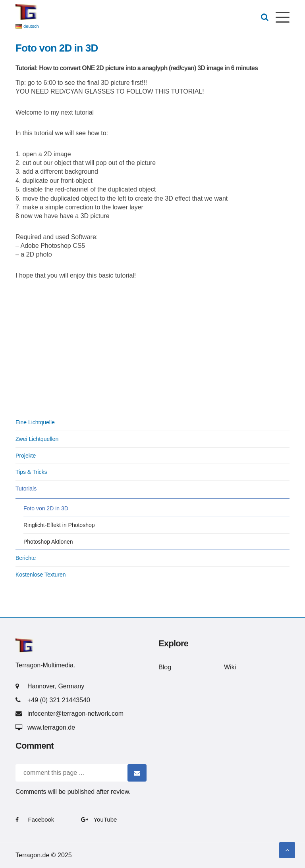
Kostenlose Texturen (41, 575)
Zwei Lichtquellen (37, 439)
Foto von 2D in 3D (46, 508)
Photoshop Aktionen (48, 542)
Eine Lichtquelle (35, 422)
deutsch (31, 26)
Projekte (26, 456)
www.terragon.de (51, 727)
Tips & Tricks (31, 472)
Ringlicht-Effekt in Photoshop (59, 525)
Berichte (26, 558)
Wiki (230, 667)
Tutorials (26, 489)
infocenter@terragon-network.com (75, 714)
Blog (165, 667)
